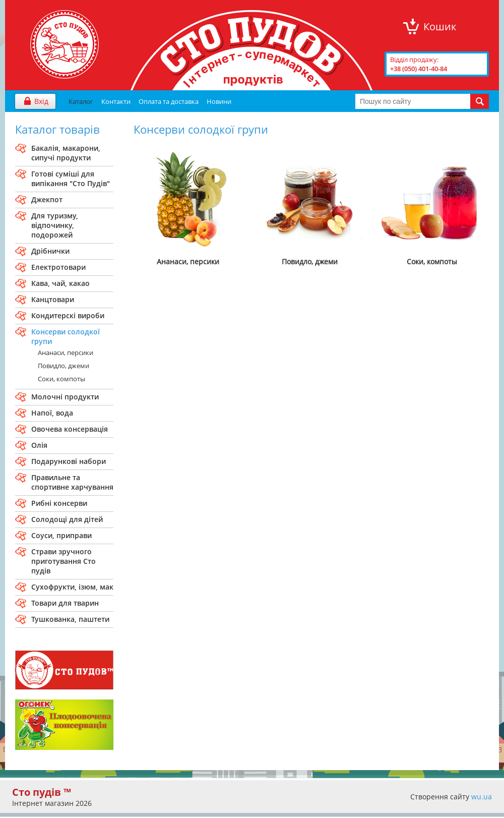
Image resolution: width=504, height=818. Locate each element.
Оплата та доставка (169, 101)
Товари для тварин (65, 603)
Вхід (41, 101)
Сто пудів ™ (42, 792)
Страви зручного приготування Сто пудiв (64, 561)
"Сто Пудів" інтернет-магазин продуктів (65, 44)
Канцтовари (53, 299)
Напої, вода (52, 413)
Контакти (116, 101)
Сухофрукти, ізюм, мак (72, 587)
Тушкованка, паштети (70, 619)
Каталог (81, 101)
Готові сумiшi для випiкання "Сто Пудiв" (71, 179)
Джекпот (47, 199)
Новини (219, 101)
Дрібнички (50, 251)
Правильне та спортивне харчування (72, 482)
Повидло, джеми (64, 366)
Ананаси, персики (66, 353)
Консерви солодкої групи (66, 336)
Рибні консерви (59, 503)
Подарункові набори (69, 461)
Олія (39, 445)
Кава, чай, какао (60, 283)
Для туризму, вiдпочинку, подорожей (55, 225)
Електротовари (58, 267)
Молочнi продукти (65, 397)
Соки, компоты (61, 379)
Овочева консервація (70, 429)
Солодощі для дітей (67, 519)
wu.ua (482, 797)
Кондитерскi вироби (68, 315)
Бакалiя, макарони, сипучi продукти (66, 153)
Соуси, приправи (61, 535)
